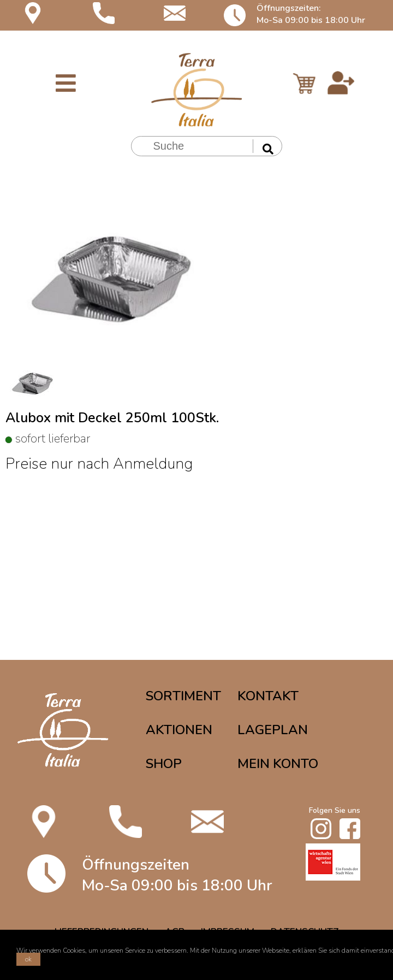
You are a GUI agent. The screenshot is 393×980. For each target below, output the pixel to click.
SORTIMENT (183, 696)
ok (28, 959)
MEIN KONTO (278, 764)
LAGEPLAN (273, 730)
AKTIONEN (179, 730)
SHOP (164, 764)
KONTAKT (268, 696)
